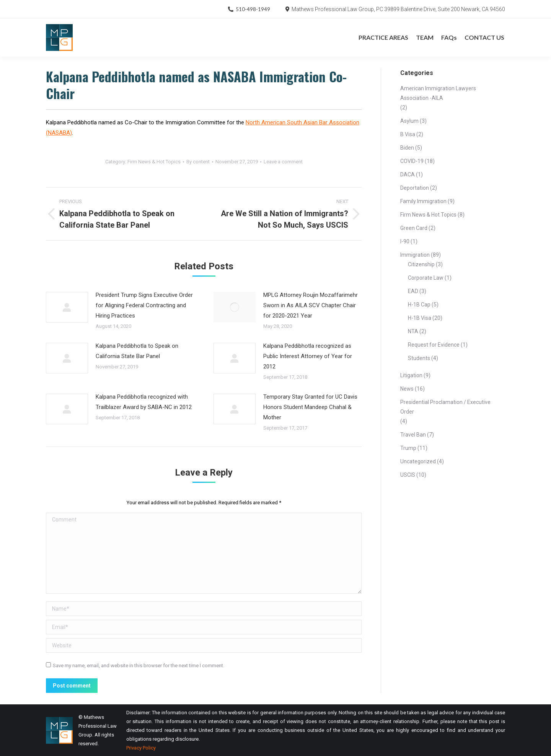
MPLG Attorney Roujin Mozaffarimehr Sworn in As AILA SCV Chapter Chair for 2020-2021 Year (311, 305)
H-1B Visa (420, 318)
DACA (408, 174)
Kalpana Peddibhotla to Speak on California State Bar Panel (137, 351)
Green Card (414, 228)
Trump (408, 448)
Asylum (409, 121)
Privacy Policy (141, 748)
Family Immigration (423, 201)
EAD (413, 291)
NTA (413, 331)
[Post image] (67, 307)
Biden (407, 148)
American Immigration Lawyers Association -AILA (438, 93)
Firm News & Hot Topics (154, 162)
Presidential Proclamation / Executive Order (445, 407)
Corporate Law (426, 278)
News (407, 389)
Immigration (415, 255)
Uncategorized (418, 461)
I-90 (405, 241)
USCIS (408, 475)
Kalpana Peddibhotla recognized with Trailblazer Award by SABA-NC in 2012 (144, 402)
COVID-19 (412, 161)
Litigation (411, 375)
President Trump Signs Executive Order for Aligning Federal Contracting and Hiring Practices (144, 305)
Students (419, 358)
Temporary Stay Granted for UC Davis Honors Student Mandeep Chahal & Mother (310, 407)
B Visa (408, 134)
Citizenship (421, 264)
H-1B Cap (419, 305)
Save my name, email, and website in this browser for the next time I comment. (139, 666)
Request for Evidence (434, 345)
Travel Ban (413, 435)
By (198, 162)
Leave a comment (283, 162)
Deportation (415, 188)
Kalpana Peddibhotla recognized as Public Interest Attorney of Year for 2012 (308, 356)
